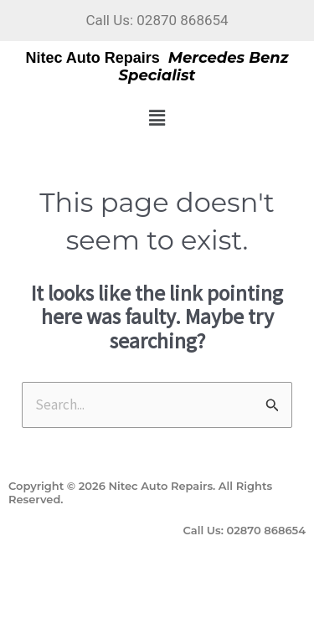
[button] (157, 118)
